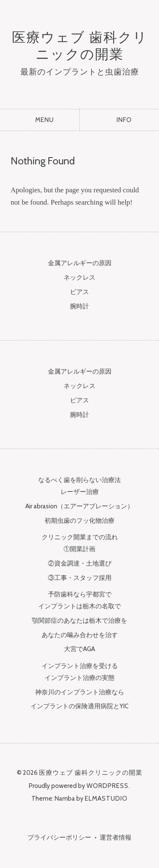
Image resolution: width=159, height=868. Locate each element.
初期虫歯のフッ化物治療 (79, 521)
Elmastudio (106, 799)
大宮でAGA (79, 649)
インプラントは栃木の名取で (79, 606)
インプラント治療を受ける (80, 666)
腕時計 (79, 306)
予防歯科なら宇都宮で (80, 594)
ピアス (79, 292)
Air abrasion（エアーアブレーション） (79, 506)
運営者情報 (116, 837)
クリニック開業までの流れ (80, 537)
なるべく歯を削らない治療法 (79, 480)
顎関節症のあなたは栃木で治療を (79, 621)
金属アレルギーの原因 (80, 263)
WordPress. (108, 786)
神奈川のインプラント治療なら (80, 692)
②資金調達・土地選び (80, 563)
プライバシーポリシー (59, 837)
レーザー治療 (80, 492)
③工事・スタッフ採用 (80, 578)
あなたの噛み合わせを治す (80, 635)
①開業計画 (79, 549)
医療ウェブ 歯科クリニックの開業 (80, 46)
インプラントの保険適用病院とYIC (79, 706)
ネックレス (79, 277)
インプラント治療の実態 (79, 678)
